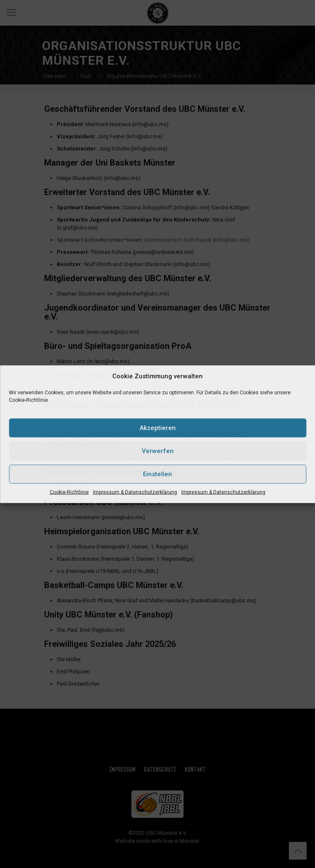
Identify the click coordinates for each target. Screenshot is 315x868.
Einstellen (157, 474)
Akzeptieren (158, 428)
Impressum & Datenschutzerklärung (135, 492)
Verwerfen (158, 451)
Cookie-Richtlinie (69, 492)
